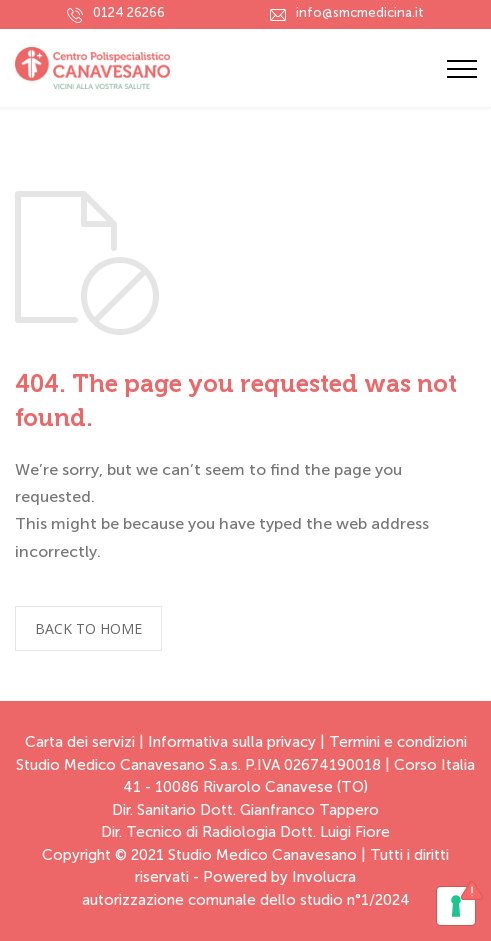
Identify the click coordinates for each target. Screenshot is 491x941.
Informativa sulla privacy (232, 742)
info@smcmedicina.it (360, 13)
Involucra (324, 877)
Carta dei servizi (80, 742)
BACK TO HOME (88, 628)
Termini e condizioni (398, 742)
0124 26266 (129, 13)
